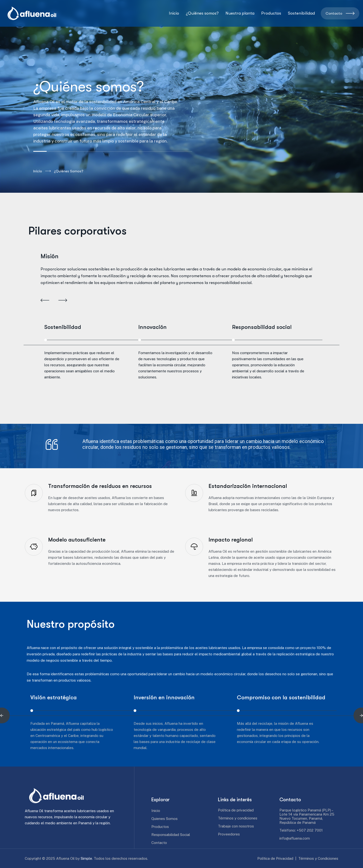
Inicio (42, 171)
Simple (86, 858)
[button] (45, 301)
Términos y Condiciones (318, 858)
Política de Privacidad (275, 858)
